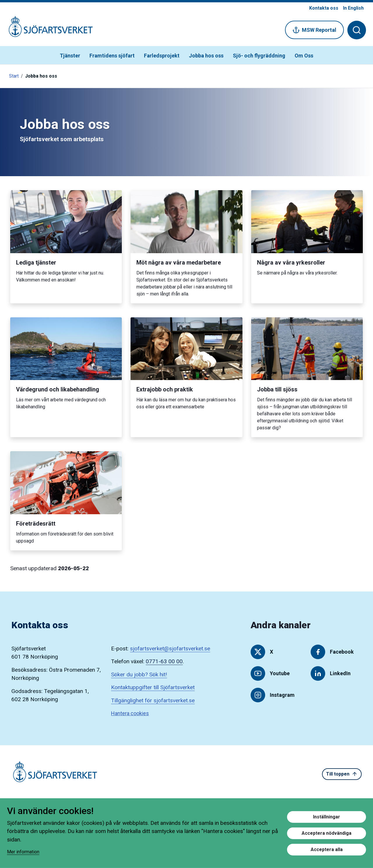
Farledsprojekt (162, 56)
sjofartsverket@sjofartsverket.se (170, 649)
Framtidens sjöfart (112, 56)
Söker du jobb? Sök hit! (139, 674)
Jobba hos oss (206, 56)
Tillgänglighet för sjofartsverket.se (153, 700)
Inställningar (327, 817)
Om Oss (304, 56)
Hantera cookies (130, 713)
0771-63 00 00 (164, 661)
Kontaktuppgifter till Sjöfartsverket (153, 687)
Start (14, 76)
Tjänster (70, 56)
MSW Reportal (314, 30)
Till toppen (342, 774)
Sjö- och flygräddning (259, 56)
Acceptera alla (327, 849)
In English (353, 8)
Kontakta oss (324, 8)
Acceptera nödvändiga (327, 833)
